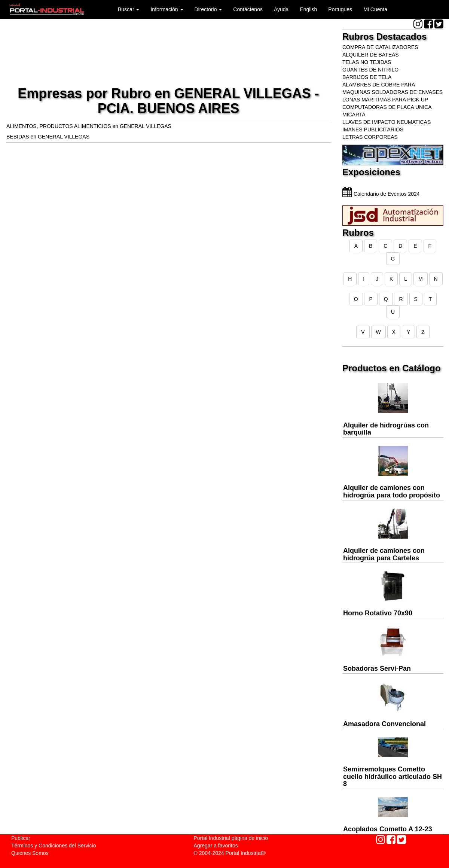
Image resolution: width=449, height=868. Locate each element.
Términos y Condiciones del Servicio (54, 846)
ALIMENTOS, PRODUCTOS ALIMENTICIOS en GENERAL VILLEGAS (89, 126)
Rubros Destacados (384, 36)
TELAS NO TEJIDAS (367, 62)
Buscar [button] (129, 9)
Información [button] (167, 9)
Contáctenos (248, 9)
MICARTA (354, 115)
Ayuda (281, 9)
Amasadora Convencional (384, 724)
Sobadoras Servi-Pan (377, 668)
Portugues (340, 9)
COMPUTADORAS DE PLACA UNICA (387, 107)
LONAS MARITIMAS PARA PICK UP (385, 100)
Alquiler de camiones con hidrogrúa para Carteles (384, 554)
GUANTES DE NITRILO (370, 70)
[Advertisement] (168, 50)
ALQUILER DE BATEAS (371, 55)
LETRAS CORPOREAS (370, 137)
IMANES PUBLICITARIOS (373, 130)
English (308, 9)
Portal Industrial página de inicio (231, 838)
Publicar (21, 838)
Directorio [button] (208, 9)
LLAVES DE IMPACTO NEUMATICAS (387, 122)
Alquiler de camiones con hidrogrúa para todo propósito (392, 491)
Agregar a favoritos (216, 846)
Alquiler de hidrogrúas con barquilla (386, 429)
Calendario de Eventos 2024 (381, 194)
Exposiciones (371, 172)
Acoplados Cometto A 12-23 (388, 829)
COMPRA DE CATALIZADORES (380, 47)
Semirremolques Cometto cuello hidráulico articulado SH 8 (393, 777)
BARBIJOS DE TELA (367, 77)
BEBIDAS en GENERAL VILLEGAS (48, 137)
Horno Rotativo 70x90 (378, 613)
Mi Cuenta (375, 9)
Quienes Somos (30, 853)
